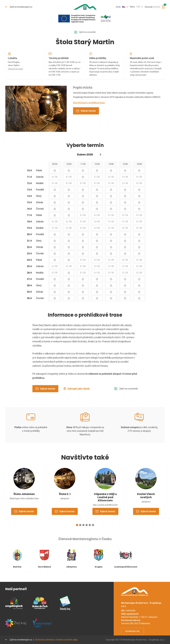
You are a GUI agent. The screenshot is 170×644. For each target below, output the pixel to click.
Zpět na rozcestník (85, 32)
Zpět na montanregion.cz (19, 7)
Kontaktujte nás (132, 631)
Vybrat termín (86, 117)
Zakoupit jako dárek (77, 395)
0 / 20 (55, 183)
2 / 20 (97, 183)
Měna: (135, 7)
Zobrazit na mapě (16, 70)
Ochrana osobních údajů (67, 640)
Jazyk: (120, 7)
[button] (77, 533)
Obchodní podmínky (44, 640)
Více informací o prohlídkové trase (89, 109)
